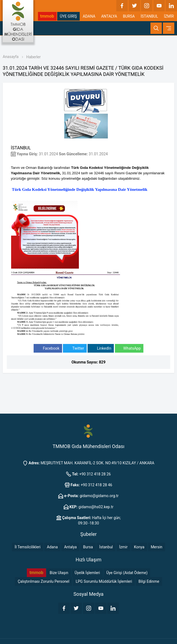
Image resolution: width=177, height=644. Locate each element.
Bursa (88, 547)
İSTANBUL (149, 16)
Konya (139, 547)
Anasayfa (11, 57)
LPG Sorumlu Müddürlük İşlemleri (104, 581)
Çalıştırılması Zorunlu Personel (43, 581)
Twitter (75, 348)
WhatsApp (129, 348)
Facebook (48, 348)
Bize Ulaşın (59, 573)
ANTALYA (109, 16)
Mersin (157, 547)
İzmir (123, 547)
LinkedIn (101, 348)
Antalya (70, 547)
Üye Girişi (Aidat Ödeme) (127, 573)
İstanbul (106, 547)
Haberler (33, 57)
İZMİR (169, 16)
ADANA (89, 16)
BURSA (129, 16)
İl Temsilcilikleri (28, 547)
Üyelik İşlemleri (87, 573)
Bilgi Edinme (149, 581)
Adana (52, 547)
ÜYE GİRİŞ (68, 16)
